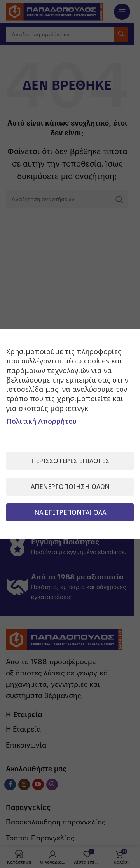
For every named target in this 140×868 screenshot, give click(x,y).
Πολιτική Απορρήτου (41, 421)
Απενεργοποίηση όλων (70, 487)
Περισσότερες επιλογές (70, 461)
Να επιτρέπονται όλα (70, 512)
